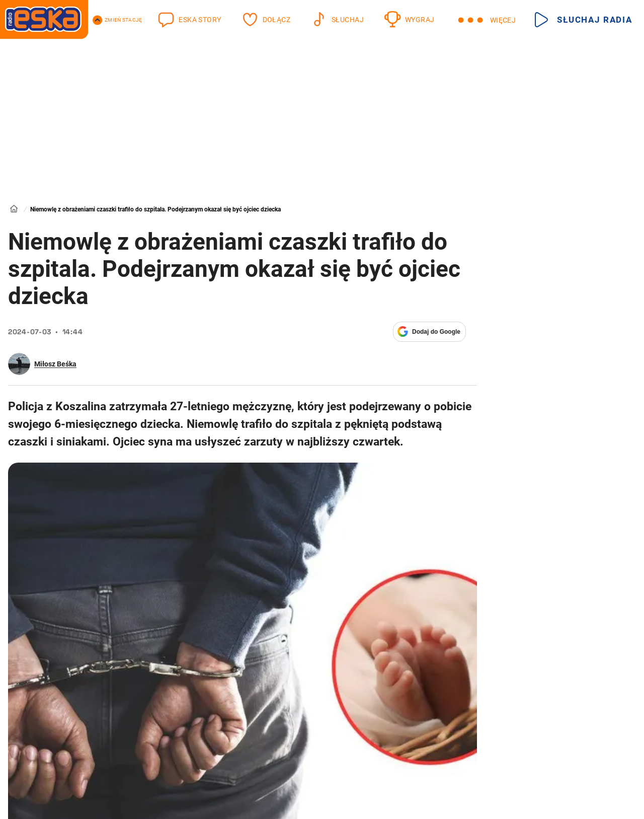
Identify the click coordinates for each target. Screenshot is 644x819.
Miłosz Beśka (55, 364)
